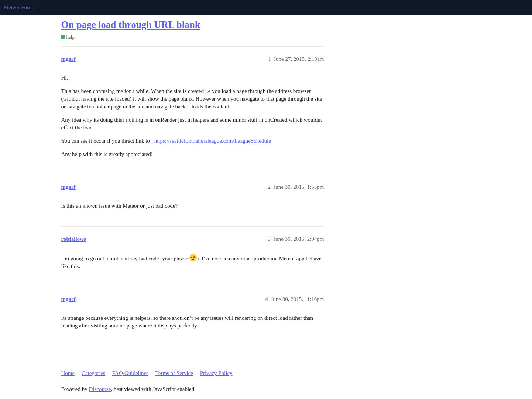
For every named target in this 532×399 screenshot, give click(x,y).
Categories (93, 373)
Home (68, 373)
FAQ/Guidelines (130, 373)
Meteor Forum (20, 7)
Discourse (100, 389)
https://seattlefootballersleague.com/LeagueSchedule (213, 141)
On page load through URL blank (131, 25)
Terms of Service (174, 373)
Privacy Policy (216, 373)
